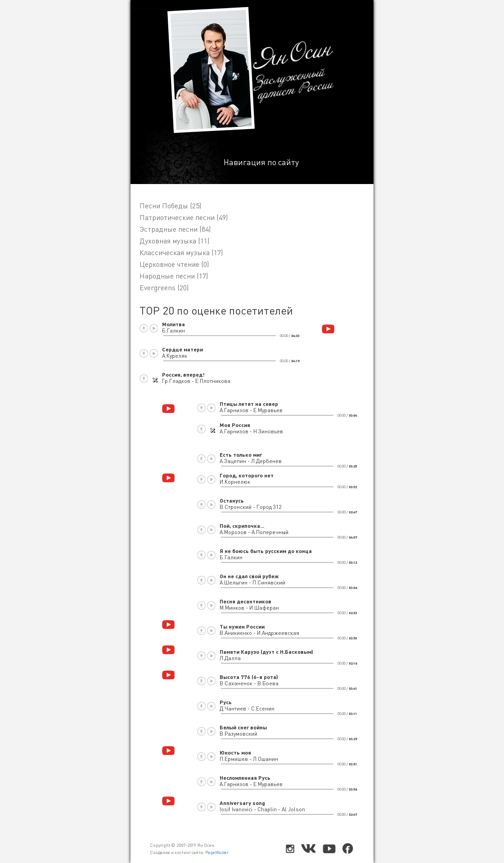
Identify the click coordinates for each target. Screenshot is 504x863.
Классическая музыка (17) (181, 252)
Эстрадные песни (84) (175, 229)
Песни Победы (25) (170, 206)
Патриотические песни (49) (184, 217)
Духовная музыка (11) (174, 241)
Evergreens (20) (164, 288)
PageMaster (217, 852)
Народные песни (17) (174, 276)
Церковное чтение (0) (174, 264)
